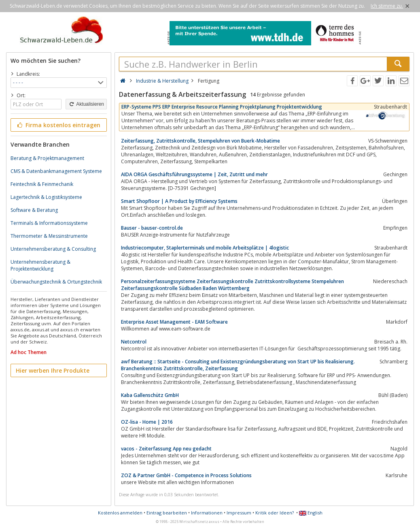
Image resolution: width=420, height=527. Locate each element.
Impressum (239, 513)
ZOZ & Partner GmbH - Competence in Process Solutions (186, 475)
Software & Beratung (34, 210)
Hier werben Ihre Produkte (53, 370)
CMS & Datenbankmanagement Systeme (56, 171)
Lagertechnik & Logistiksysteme (46, 197)
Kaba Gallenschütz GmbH (150, 395)
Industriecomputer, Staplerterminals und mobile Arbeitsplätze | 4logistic (205, 248)
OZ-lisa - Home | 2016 (147, 422)
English (311, 513)
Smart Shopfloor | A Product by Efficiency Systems (179, 201)
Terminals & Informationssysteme (49, 223)
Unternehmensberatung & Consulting (53, 249)
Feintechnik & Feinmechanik (42, 184)
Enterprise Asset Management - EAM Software (174, 322)
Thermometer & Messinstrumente (49, 236)
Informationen (207, 513)
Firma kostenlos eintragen (58, 125)
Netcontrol (134, 342)
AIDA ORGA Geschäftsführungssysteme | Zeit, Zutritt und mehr (194, 174)
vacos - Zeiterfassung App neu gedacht (166, 449)
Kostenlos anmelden (120, 513)
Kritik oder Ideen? (275, 513)
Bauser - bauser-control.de (152, 228)
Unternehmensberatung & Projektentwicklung (40, 265)
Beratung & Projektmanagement (47, 158)
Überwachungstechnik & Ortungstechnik (56, 282)
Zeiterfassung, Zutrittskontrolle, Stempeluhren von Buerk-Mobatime (200, 141)
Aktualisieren (86, 104)
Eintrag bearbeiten (167, 513)
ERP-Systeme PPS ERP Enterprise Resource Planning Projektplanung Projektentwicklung (222, 107)
